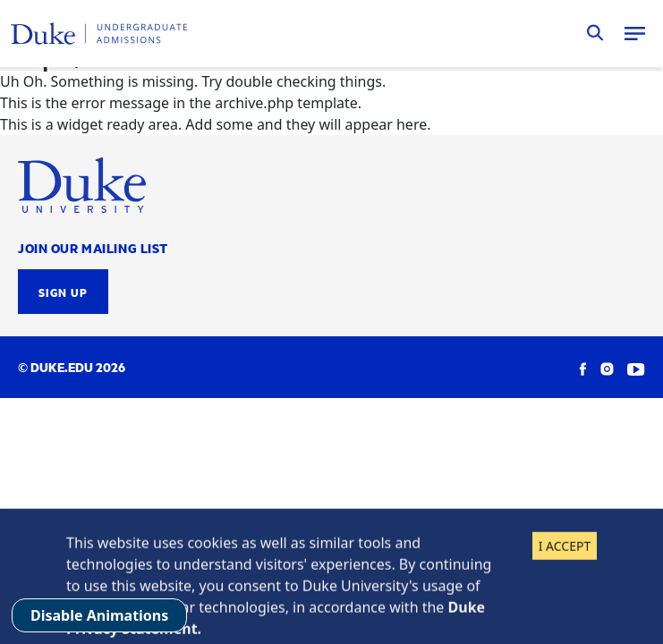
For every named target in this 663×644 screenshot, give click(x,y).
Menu (634, 33)
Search (595, 33)
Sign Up (63, 292)
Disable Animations (99, 615)
